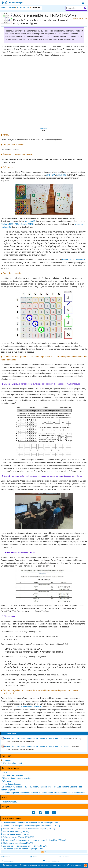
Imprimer (7, 760)
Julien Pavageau (10, 802)
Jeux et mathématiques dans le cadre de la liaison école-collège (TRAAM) (34, 840)
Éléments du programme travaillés (17, 778)
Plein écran (44, 129)
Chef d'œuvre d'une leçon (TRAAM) (18, 843)
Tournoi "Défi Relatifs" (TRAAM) (16, 834)
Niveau (5, 773)
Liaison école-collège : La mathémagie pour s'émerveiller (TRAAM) (31, 826)
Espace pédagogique (76, 865)
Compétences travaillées (13, 775)
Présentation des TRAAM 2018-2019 (19, 837)
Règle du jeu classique (12, 784)
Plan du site (5, 857)
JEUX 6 (61, 175)
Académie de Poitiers (11, 865)
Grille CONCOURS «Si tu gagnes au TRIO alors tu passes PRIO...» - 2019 (36, 739)
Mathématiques (16, 3)
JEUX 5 (49, 175)
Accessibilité (64, 857)
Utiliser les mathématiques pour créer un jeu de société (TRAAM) (31, 823)
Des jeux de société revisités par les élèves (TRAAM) (25, 846)
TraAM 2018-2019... (23, 8)
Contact (33, 857)
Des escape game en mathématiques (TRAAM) (23, 849)
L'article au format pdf (13, 763)
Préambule (7, 781)
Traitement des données (51, 861)
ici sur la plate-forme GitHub (27, 707)
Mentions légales (7, 861)
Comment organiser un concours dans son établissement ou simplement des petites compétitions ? (44, 793)
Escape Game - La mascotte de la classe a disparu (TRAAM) (29, 829)
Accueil (4, 8)
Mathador (29, 221)
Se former (11, 8)
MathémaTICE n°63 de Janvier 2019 (16, 224)
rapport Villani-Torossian (73, 260)
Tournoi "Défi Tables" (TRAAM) (16, 832)
